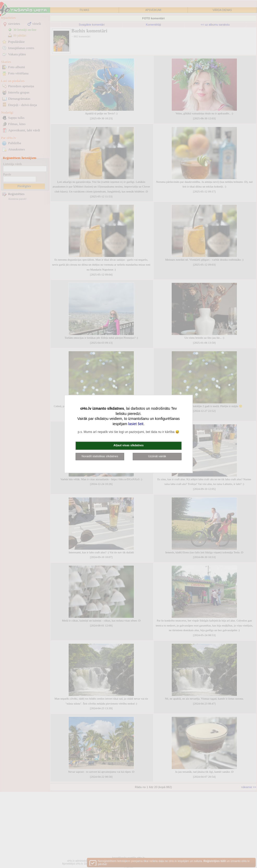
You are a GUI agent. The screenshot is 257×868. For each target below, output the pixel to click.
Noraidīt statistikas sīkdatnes (100, 456)
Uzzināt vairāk (157, 456)
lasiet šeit (136, 424)
